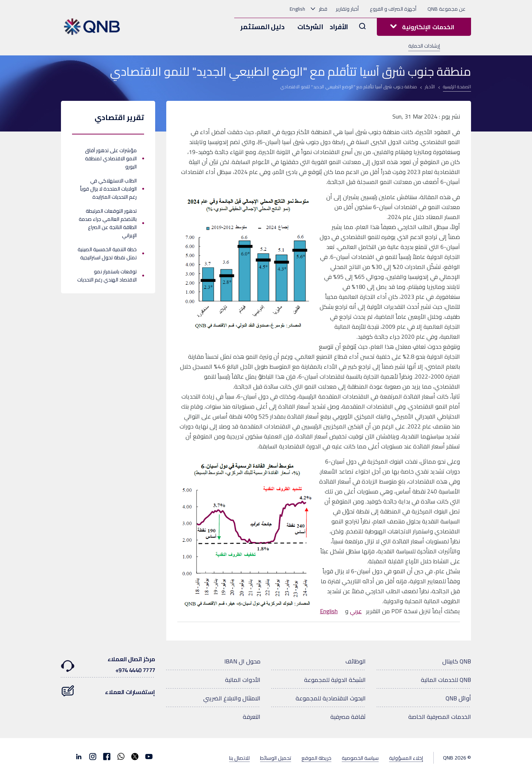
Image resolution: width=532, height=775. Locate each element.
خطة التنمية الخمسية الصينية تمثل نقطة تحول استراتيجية (107, 253)
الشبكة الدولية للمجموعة (335, 680)
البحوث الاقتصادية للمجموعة (331, 698)
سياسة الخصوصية (360, 758)
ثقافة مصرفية (348, 717)
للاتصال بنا (239, 758)
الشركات (310, 27)
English (297, 9)
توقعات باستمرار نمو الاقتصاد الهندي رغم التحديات (107, 276)
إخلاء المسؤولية (406, 758)
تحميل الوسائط (276, 758)
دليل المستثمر (262, 27)
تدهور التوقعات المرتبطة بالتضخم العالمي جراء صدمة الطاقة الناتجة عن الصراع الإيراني (108, 223)
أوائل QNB (458, 698)
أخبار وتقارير (347, 9)
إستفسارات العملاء (108, 688)
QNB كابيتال (457, 661)
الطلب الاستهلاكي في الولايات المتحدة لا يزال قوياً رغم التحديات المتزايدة (108, 189)
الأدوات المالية (243, 680)
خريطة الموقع (316, 758)
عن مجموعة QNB (446, 9)
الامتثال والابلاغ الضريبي (232, 698)
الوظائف (356, 661)
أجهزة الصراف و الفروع (393, 9)
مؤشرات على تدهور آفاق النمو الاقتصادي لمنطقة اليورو (111, 158)
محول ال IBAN (242, 661)
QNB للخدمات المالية (446, 680)
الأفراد (339, 27)
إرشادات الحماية (424, 46)
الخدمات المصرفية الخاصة (440, 717)
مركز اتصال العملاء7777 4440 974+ (108, 665)
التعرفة (252, 717)
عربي (356, 611)
